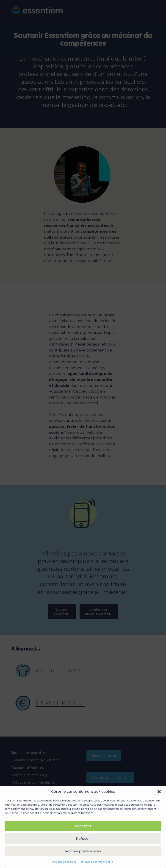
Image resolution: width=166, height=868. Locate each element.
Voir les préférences (83, 851)
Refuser (83, 839)
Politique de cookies (63, 862)
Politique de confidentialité (96, 862)
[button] (159, 792)
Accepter (83, 826)
